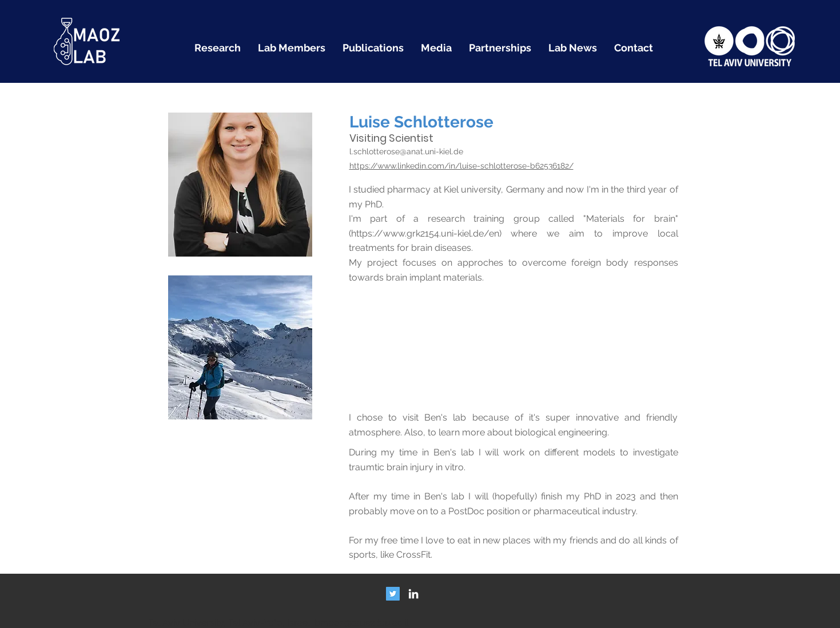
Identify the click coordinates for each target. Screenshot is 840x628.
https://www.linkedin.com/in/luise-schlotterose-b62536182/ (461, 166)
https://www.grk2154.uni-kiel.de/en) (426, 233)
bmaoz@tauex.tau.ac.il (361, 623)
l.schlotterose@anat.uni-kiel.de (406, 151)
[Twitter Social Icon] (393, 594)
